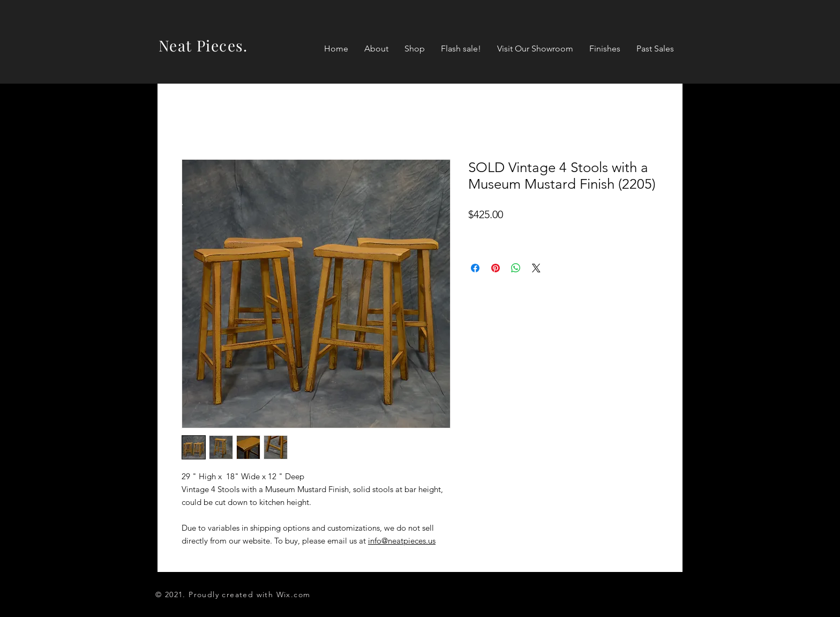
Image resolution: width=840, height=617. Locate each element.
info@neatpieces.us (402, 541)
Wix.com (294, 594)
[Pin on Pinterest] (496, 268)
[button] (415, 49)
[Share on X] (536, 268)
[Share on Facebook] (475, 268)
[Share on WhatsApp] (516, 268)
